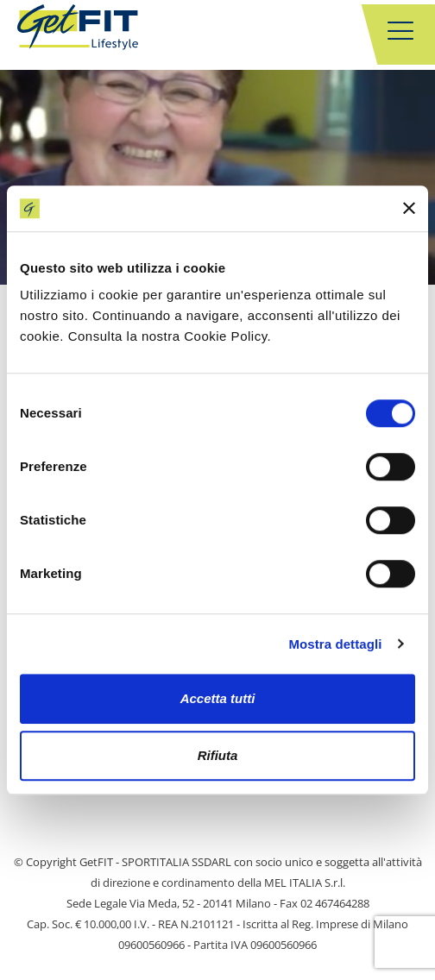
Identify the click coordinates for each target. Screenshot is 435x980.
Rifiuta (218, 755)
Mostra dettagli (335, 644)
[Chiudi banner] (409, 209)
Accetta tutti (218, 698)
